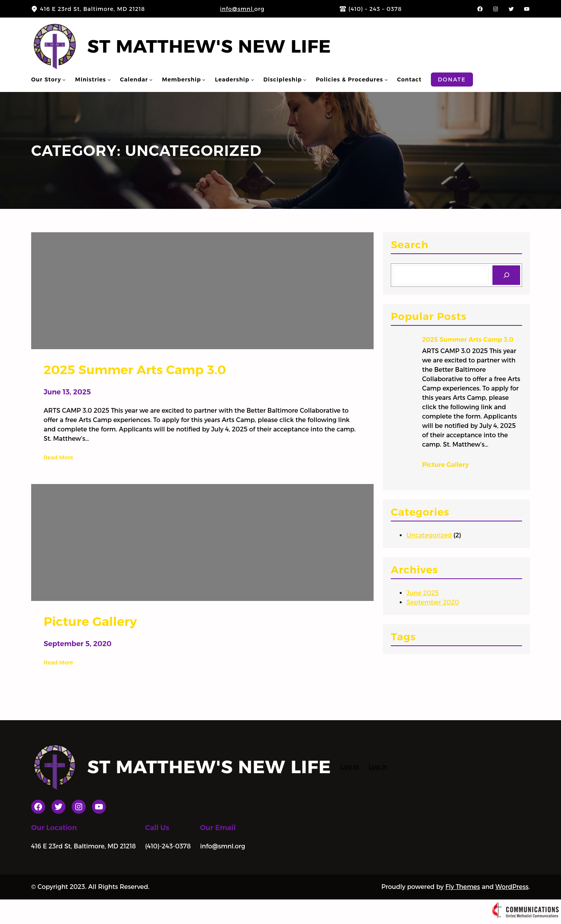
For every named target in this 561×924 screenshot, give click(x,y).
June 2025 (423, 593)
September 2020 (433, 602)
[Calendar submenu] (151, 80)
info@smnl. (237, 9)
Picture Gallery (446, 465)
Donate (452, 80)
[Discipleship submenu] (305, 80)
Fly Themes (463, 887)
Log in (350, 767)
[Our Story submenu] (64, 80)
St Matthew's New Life (209, 46)
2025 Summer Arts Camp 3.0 (468, 340)
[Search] (506, 275)
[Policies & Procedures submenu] (386, 80)
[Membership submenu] (204, 80)
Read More (58, 458)
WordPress (512, 887)
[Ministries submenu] (109, 80)
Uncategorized (429, 535)
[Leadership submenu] (252, 80)
